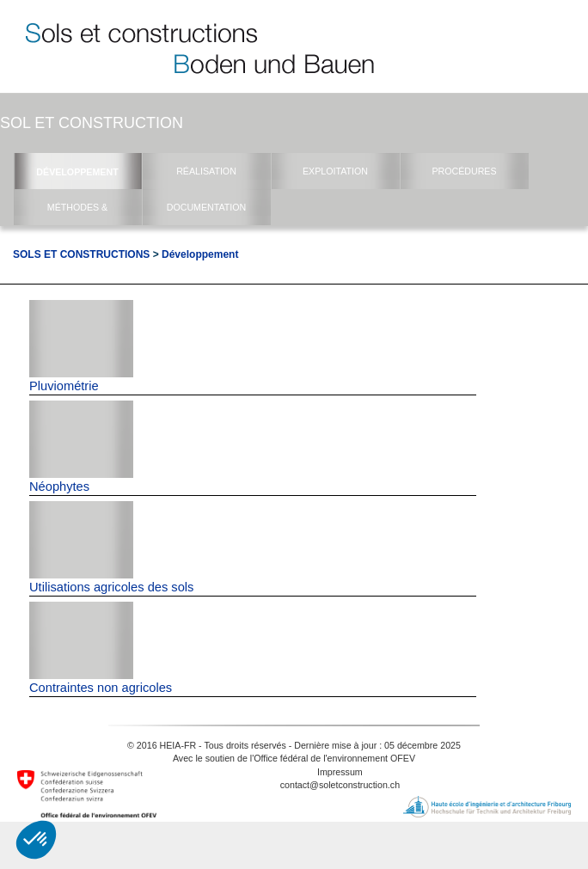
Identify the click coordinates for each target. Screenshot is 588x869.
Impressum (340, 772)
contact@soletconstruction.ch (340, 785)
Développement (200, 254)
